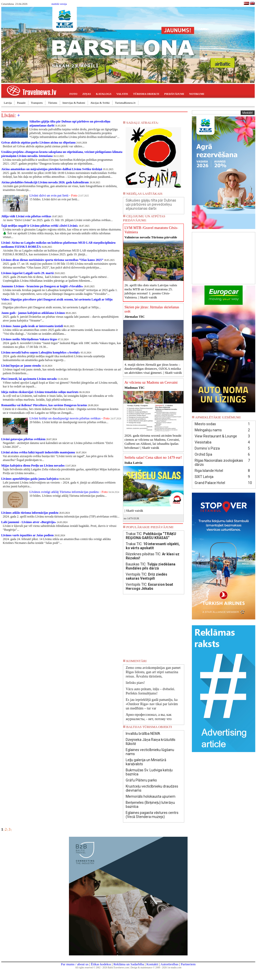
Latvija (8, 103)
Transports (37, 103)
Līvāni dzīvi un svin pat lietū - (53, 195)
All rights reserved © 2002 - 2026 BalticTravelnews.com (102, 968)
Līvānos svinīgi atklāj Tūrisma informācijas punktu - (69, 492)
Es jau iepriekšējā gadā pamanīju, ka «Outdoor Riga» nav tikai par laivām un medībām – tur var (152, 704)
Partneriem (188, 964)
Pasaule (21, 103)
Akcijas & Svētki (100, 103)
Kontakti (152, 964)
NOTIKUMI (197, 94)
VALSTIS (122, 94)
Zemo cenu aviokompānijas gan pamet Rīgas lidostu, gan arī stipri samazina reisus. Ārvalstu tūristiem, (153, 672)
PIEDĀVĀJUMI (174, 94)
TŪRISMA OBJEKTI (146, 94)
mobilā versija (59, 4)
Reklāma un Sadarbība (129, 964)
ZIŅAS (87, 94)
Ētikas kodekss (101, 964)
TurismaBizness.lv (125, 103)
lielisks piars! (135, 683)
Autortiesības (169, 964)
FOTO (73, 94)
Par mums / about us (75, 964)
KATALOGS (104, 94)
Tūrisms (52, 103)
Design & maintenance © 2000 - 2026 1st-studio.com (156, 968)
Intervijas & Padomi (74, 103)
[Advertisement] (224, 258)
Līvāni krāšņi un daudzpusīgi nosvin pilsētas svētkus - (69, 418)
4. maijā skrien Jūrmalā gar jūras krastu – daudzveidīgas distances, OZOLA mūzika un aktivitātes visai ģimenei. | (153, 369)
